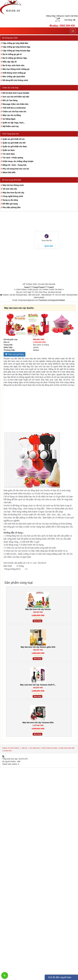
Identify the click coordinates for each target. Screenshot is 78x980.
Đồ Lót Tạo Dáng (10, 100)
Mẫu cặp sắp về (10, 62)
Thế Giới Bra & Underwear (14, 108)
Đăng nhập (51, 16)
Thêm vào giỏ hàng (14, 354)
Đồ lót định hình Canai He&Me (16, 93)
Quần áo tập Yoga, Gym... (14, 123)
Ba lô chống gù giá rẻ (12, 54)
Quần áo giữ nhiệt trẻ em (14, 139)
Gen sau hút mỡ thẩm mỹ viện (16, 97)
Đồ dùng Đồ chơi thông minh (15, 80)
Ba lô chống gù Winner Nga (15, 58)
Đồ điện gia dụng (10, 204)
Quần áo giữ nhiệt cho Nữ (14, 143)
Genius (36, 350)
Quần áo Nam (9, 150)
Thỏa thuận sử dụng (50, 748)
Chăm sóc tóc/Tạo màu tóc (14, 112)
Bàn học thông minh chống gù (16, 69)
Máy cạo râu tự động (12, 115)
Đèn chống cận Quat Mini (14, 77)
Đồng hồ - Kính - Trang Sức (15, 165)
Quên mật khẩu (72, 16)
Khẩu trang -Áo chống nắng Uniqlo (18, 161)
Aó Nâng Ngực (9, 119)
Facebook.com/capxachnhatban (52, 300)
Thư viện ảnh (34, 748)
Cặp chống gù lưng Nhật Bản (15, 43)
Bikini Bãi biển (9, 172)
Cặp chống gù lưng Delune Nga (16, 47)
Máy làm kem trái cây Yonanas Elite (38, 723)
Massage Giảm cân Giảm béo (16, 104)
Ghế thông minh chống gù (14, 73)
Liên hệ (24, 748)
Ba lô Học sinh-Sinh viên (14, 65)
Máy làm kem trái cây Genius (38, 609)
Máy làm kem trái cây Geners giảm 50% (38, 647)
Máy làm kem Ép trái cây (13, 193)
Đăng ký (60, 16)
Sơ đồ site (8, 751)
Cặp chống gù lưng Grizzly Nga (16, 51)
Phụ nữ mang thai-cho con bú (16, 169)
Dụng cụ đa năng (10, 200)
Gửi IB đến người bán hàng (60, 978)
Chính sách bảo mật (67, 748)
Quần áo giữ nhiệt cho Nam (15, 146)
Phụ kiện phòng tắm (12, 207)
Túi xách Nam (9, 154)
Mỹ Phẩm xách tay (11, 126)
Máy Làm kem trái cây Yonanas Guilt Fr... (38, 685)
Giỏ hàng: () (70, 20)
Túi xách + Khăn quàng (13, 158)
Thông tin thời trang (10, 748)
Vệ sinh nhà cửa (10, 189)
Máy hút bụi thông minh (13, 185)
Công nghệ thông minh (13, 196)
